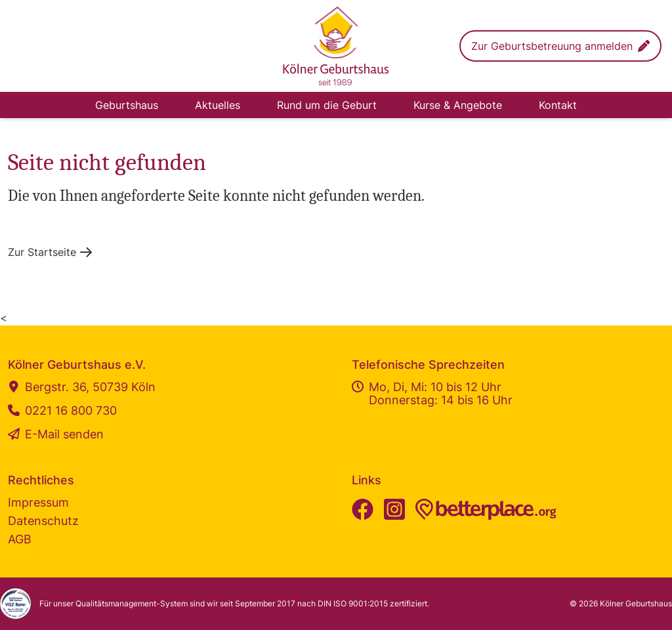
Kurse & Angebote (458, 105)
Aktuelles (218, 105)
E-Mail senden (56, 434)
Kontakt (558, 105)
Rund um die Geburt (327, 105)
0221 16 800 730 (62, 411)
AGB (20, 539)
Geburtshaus (127, 105)
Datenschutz (43, 521)
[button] (560, 46)
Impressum (38, 502)
